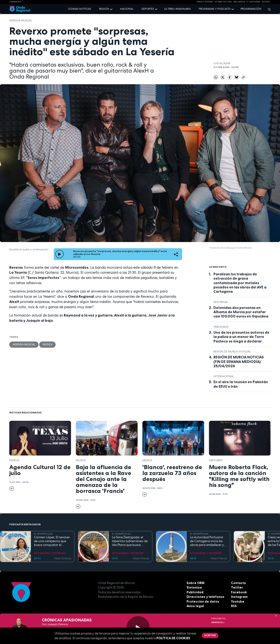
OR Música (218, 622)
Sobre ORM (196, 583)
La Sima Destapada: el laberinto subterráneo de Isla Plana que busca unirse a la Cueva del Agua (130, 541)
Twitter (237, 587)
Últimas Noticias (223, 2)
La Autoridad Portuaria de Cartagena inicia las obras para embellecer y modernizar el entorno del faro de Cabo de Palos (208, 541)
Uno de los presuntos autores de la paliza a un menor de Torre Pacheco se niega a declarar (241, 337)
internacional (224, 376)
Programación (251, 9)
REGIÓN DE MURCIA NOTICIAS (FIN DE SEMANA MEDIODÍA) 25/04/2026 (239, 362)
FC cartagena (253, 2)
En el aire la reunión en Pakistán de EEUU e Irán (241, 384)
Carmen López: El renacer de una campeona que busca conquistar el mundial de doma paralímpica (52, 541)
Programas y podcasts (215, 9)
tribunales (221, 327)
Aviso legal (195, 606)
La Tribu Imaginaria (177, 9)
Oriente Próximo (205, 2)
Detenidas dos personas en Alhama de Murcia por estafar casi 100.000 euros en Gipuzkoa (241, 312)
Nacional (127, 9)
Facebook (239, 592)
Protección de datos (203, 601)
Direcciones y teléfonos (205, 597)
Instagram (239, 597)
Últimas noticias (80, 9)
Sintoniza (194, 587)
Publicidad (195, 592)
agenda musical (21, 20)
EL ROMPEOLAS (43, 534)
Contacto (239, 583)
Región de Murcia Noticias (232, 352)
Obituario (216, 460)
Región (104, 9)
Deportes (148, 9)
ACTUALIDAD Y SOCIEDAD (50, 553)
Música (47, 344)
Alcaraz (266, 2)
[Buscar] (268, 9)
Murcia (14, 460)
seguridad (221, 302)
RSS (234, 606)
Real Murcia (239, 2)
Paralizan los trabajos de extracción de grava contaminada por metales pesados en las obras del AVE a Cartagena (240, 283)
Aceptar (210, 635)
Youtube (238, 601)
